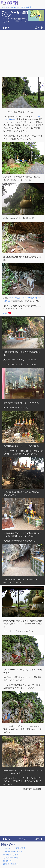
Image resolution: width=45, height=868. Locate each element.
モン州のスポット (11, 855)
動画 (5, 313)
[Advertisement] (22, 53)
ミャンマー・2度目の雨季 (20, 7)
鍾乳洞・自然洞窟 (11, 864)
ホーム (4, 7)
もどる (23, 839)
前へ (7, 28)
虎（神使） (8, 861)
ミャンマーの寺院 (11, 858)
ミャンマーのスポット (13, 851)
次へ (38, 28)
